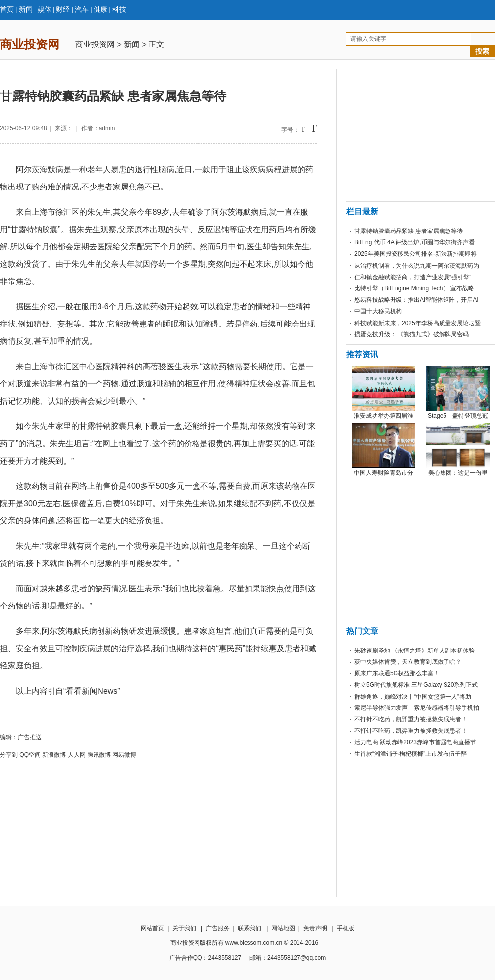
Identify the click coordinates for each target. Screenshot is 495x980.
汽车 (82, 10)
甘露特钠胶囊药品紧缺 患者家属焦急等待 (409, 231)
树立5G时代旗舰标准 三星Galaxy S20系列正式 (416, 685)
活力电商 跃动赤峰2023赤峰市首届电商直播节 (415, 742)
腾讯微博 (99, 755)
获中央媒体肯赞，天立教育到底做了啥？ (408, 662)
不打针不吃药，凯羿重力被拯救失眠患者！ (411, 719)
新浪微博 (54, 755)
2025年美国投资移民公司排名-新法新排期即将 (416, 254)
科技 (119, 10)
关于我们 (184, 928)
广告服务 (218, 928)
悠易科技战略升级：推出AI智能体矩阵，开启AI (417, 300)
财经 (63, 10)
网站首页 (152, 928)
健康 (100, 10)
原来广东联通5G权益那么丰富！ (397, 673)
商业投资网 (95, 44)
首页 (7, 10)
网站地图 (283, 928)
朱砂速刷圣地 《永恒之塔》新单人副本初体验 (415, 651)
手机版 (346, 928)
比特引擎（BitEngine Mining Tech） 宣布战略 (414, 288)
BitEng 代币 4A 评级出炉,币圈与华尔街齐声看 (415, 242)
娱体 (45, 10)
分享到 (9, 755)
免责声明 (315, 928)
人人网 (77, 755)
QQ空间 (30, 755)
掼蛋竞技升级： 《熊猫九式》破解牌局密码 (412, 334)
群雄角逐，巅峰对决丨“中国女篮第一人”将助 (413, 697)
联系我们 (249, 928)
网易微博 (124, 755)
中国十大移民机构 (378, 311)
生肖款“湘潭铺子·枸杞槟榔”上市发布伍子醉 (411, 754)
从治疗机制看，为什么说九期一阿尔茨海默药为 (417, 266)
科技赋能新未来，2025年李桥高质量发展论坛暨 (418, 323)
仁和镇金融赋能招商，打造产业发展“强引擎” (413, 277)
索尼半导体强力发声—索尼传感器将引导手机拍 (417, 708)
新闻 (26, 10)
